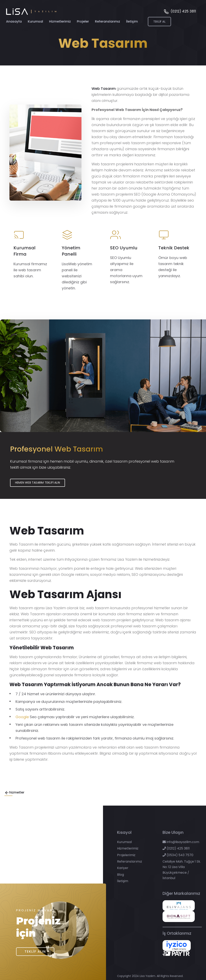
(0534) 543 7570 (178, 855)
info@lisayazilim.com (181, 842)
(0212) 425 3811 (176, 848)
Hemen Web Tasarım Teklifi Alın (38, 483)
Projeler (83, 24)
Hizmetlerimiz (60, 24)
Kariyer (123, 868)
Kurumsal (35, 24)
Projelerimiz (126, 855)
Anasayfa (14, 24)
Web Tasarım (104, 89)
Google (22, 717)
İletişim (132, 24)
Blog (121, 875)
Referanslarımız (108, 24)
